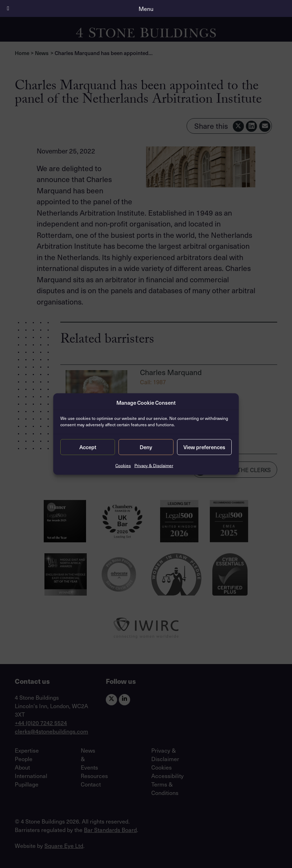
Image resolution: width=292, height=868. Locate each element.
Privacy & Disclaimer (154, 465)
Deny (146, 447)
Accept (88, 447)
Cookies (123, 465)
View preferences (204, 447)
